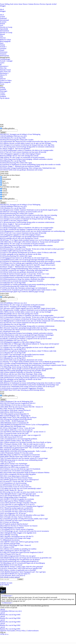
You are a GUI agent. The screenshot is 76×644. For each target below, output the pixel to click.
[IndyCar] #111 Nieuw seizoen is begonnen (17, 529)
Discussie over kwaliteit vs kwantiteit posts (16, 471)
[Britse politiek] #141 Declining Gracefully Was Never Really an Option (26, 442)
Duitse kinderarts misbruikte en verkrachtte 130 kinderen (21, 276)
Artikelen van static (6, 583)
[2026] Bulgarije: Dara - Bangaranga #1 (15, 416)
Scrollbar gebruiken (8, 128)
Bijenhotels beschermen (10, 540)
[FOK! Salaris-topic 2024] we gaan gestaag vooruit (19, 542)
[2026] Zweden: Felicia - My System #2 (16, 441)
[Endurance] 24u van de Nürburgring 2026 (16, 401)
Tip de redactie (5, 98)
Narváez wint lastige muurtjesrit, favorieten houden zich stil (21, 212)
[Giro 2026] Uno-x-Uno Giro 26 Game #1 (16, 430)
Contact (2, 93)
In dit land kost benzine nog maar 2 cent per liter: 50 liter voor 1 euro (24, 274)
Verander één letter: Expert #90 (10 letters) (17, 510)
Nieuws (25, 4)
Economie (3, 22)
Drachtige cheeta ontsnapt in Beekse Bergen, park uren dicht (22, 367)
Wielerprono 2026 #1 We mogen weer (15, 551)
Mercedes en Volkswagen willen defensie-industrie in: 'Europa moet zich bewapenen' (30, 242)
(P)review (5, 193)
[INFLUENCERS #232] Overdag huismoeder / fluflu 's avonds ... (24, 451)
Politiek (2, 24)
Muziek (2, 34)
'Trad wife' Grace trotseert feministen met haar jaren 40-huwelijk (23, 152)
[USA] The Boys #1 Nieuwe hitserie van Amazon (19, 526)
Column (5, 191)
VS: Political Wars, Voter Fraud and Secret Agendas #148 (21, 568)
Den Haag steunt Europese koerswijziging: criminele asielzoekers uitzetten (26, 159)
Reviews (37, 4)
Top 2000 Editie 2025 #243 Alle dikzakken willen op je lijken (22, 515)
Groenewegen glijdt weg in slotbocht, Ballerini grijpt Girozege (22, 292)
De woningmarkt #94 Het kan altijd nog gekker (18, 474)
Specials (49, 4)
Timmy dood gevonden (10, 544)
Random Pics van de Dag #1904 (13, 161)
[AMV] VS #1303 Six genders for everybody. (17, 499)
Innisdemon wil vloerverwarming (13, 483)
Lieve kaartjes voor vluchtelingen (14, 464)
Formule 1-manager (6, 61)
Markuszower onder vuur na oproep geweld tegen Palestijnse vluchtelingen (27, 260)
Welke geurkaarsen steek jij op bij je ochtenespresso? (19, 480)
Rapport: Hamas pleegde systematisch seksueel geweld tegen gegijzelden (26, 369)
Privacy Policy (21, 631)
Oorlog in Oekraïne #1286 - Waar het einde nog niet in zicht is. (23, 444)
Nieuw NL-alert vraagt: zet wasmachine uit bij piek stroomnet (22, 157)
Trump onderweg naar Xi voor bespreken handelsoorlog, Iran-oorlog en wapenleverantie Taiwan (33, 365)
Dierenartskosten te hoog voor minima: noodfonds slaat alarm (22, 279)
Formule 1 (3, 47)
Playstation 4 (4, 66)
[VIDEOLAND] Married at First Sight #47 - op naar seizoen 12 (23, 432)
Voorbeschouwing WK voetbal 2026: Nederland (18, 286)
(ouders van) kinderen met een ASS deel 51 (17, 536)
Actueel (2, 17)
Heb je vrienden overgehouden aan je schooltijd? (18, 570)
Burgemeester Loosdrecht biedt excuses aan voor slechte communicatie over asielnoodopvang (32, 231)
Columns (31, 4)
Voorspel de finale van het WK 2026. (14, 433)
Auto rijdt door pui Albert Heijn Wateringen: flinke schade (21, 374)
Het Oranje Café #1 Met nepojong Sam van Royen (18, 417)
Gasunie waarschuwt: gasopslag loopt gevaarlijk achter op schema (24, 328)
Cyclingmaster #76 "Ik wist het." (13, 513)
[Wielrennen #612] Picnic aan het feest (14, 485)
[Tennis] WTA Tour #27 (11, 554)
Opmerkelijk (4, 29)
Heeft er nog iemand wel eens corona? (15, 465)
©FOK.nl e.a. (4, 634)
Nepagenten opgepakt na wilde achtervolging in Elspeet (20, 154)
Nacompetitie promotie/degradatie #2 (14, 414)
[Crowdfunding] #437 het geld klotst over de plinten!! (20, 560)
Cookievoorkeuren (33, 631)
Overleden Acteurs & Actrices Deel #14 (16, 487)
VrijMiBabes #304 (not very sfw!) (13, 136)
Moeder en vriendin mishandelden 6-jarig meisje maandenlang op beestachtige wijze (29, 284)
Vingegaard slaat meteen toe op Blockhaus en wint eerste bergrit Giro (24, 258)
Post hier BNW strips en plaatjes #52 (14, 467)
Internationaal (4, 20)
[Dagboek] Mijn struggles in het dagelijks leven (18, 533)
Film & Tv (5, 183)
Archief (54, 4)
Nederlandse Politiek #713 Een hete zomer (17, 453)
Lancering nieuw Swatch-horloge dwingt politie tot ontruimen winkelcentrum (27, 147)
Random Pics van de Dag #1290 (13, 353)
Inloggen (3, 6)
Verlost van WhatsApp (9, 522)
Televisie (3, 38)
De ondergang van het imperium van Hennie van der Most (21, 254)
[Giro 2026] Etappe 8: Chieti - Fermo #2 (15, 545)
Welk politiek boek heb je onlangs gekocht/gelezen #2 (19, 561)
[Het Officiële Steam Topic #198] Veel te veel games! (20, 457)
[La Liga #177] (7, 462)
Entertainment (5, 31)
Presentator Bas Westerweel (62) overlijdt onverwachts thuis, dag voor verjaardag (28, 141)
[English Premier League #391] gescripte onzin (18, 494)
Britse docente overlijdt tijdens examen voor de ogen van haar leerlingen (26, 143)
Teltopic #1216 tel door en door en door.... (16, 405)
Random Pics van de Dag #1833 (13, 358)
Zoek (12, 4)
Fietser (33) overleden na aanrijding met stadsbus (18, 549)
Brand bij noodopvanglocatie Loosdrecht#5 (16, 508)
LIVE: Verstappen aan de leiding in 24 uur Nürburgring (20, 134)
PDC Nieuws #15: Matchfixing (12, 409)
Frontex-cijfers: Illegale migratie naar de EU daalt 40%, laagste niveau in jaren (28, 265)
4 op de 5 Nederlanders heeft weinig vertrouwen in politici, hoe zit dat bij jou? (27, 386)
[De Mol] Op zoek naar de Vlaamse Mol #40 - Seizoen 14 (21, 407)
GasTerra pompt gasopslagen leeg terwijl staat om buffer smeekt (23, 370)
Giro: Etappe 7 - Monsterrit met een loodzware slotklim (20, 166)
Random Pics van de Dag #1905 (13, 138)
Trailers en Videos (6, 80)
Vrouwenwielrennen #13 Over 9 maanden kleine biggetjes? (22, 506)
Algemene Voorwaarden (8, 631)
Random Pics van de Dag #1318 (13, 349)
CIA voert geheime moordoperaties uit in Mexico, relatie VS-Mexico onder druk (28, 252)
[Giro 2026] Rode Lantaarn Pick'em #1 (15, 410)
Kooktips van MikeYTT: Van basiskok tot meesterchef (20, 455)
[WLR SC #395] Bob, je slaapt (12, 449)
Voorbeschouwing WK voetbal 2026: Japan (16, 163)
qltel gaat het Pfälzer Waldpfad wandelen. (16, 501)
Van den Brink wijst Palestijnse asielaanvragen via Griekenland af (24, 288)
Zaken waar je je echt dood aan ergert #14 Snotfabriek (20, 469)
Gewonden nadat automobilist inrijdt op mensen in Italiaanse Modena (25, 472)
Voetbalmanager (5, 59)
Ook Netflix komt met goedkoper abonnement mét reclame (21, 170)
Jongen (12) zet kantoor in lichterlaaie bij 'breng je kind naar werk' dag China (27, 145)
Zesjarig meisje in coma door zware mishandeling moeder (21, 460)
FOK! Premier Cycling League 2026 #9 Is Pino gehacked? (22, 567)
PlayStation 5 (4, 73)
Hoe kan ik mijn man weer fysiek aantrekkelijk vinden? (21, 488)
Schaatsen (3, 54)
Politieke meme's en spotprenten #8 (14, 423)
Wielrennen (4, 52)
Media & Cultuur (5, 40)
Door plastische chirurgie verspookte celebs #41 (18, 503)
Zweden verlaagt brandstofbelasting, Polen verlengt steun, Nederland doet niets (28, 168)
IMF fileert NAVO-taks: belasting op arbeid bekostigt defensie (22, 390)
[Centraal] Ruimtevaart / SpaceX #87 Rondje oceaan (20, 496)
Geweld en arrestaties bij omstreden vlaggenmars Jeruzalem (22, 281)
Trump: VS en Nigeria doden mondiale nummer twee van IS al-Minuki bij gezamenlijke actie (32, 240)
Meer (2, 86)
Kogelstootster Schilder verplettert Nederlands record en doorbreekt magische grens (29, 210)
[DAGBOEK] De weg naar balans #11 (15, 574)
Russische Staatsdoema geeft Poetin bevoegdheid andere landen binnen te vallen (28, 290)
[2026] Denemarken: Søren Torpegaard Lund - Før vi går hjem (23, 572)
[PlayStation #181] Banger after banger (15, 538)
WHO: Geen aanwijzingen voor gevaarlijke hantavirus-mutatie (22, 237)
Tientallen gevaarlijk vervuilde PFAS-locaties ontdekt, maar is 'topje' (24, 519)
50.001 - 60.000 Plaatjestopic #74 (14, 421)
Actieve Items (18, 4)
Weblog (7, 4)
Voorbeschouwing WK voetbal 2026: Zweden (17, 140)
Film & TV (4, 75)
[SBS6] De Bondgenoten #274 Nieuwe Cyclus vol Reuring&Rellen (24, 425)
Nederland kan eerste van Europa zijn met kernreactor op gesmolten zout (26, 558)
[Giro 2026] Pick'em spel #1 (12, 412)
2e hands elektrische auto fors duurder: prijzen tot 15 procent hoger (24, 458)
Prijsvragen (4, 91)
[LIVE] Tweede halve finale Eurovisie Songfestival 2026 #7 (22, 552)
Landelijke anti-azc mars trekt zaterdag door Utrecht (19, 156)
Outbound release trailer (10, 226)
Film (1, 36)
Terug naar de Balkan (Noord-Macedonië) (16, 419)
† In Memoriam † (7, 603)
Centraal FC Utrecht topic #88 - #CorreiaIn (16, 481)
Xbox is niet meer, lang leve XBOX (14, 221)
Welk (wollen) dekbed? (10, 577)
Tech (2, 25)
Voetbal (2, 45)
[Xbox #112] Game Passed (11, 565)
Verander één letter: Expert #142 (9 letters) (17, 512)
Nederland (3, 18)
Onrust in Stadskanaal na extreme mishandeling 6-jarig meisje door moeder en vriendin (30, 165)
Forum (2, 4)
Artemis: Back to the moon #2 (13, 575)
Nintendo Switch (5, 70)
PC (1, 64)
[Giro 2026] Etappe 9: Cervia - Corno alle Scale (17, 428)
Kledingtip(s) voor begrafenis (12, 528)
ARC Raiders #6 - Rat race (11, 490)
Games (2, 63)
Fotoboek (3, 89)
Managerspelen (5, 57)
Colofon (3, 95)
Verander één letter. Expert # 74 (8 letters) (16, 517)
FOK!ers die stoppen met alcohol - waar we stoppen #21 (20, 435)
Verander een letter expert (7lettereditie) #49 (17, 520)
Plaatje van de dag (9, 535)
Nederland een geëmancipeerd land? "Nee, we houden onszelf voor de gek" (26, 448)
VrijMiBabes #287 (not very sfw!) (13, 340)
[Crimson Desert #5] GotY (11, 437)
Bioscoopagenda (5, 41)
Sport (2, 43)
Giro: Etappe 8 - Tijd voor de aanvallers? (15, 149)
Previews (43, 4)
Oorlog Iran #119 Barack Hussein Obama (16, 478)
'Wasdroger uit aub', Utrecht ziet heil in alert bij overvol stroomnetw (25, 531)
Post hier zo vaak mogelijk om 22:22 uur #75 (17, 504)
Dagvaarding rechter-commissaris (13, 497)
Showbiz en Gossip (6, 27)
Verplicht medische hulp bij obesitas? (14, 524)
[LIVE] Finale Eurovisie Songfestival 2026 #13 (18, 403)
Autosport (3, 48)
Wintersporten (5, 56)
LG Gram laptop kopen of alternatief (14, 476)
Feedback (3, 96)
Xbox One (3, 68)
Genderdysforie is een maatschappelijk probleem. (19, 439)
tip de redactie (5, 585)
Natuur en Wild (7, 547)
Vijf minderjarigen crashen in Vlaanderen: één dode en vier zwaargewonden (27, 150)
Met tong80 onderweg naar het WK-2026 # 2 (16, 251)
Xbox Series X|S (5, 72)
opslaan (3, 132)
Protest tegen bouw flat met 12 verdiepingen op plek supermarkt (23, 446)
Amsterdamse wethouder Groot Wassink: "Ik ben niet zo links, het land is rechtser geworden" (32, 249)
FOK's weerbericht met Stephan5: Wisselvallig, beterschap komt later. (24, 270)
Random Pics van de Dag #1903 (13, 283)
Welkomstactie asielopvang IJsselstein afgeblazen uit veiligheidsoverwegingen (28, 277)
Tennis (2, 50)
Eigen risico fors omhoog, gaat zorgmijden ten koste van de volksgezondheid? (27, 263)
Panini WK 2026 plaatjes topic (13, 426)
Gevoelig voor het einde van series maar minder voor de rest (21, 492)
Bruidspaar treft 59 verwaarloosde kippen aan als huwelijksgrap (22, 563)
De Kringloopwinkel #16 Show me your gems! (18, 556)
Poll (3, 197)
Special (4, 195)
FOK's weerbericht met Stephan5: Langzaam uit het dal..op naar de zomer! (26, 229)
